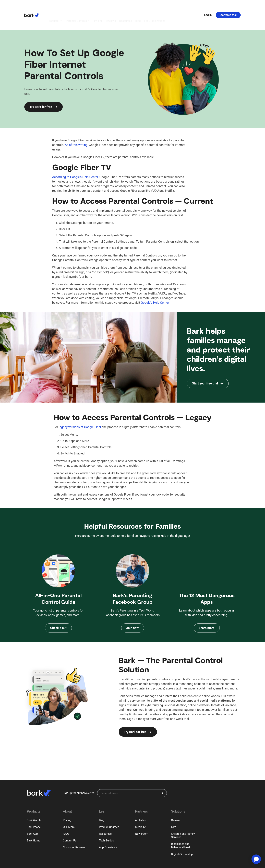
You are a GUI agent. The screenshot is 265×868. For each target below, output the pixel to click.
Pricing (67, 802)
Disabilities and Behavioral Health (182, 827)
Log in (208, 6)
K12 (173, 808)
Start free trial (228, 6)
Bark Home (34, 822)
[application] (256, 859)
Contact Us (70, 822)
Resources (105, 815)
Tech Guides (106, 822)
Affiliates (140, 802)
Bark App (32, 815)
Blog (102, 802)
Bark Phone (34, 808)
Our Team (69, 808)
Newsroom (142, 815)
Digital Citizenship (182, 836)
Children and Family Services (183, 817)
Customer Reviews (74, 829)
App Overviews (108, 829)
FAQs (66, 815)
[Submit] (162, 775)
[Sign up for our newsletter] (132, 775)
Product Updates (109, 808)
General (176, 802)
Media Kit (141, 808)
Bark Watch (34, 802)
